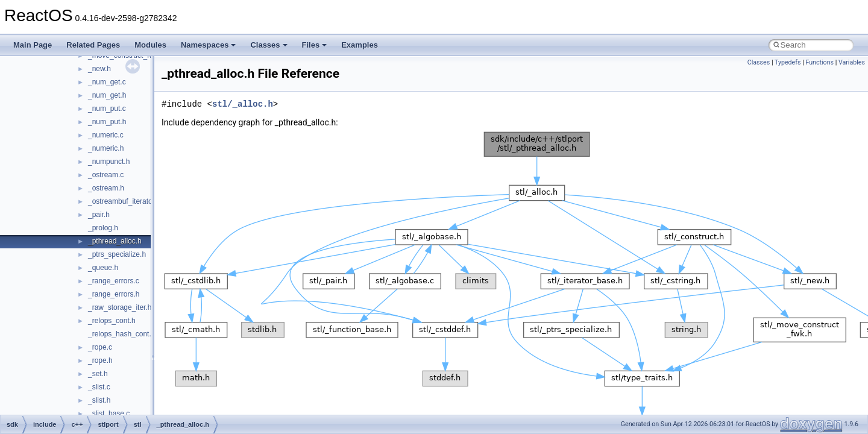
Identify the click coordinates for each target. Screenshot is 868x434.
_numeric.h (106, 148)
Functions (819, 62)
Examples (360, 45)
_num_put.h (107, 122)
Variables (852, 62)
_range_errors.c (114, 281)
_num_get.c (107, 82)
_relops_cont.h (112, 321)
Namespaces (209, 45)
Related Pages (93, 45)
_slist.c (99, 387)
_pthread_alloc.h (115, 241)
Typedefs (788, 62)
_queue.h (103, 268)
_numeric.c (106, 135)
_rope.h (100, 360)
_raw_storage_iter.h (120, 307)
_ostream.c (106, 175)
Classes (269, 45)
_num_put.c (107, 108)
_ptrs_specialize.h (117, 254)
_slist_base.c (109, 414)
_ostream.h (106, 188)
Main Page (33, 45)
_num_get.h (107, 95)
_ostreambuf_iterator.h (124, 201)
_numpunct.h (109, 162)
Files (315, 45)
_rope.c (100, 347)
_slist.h (99, 400)
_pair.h (99, 215)
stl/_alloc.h (243, 104)
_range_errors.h (114, 294)
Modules (150, 45)
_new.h (99, 69)
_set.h (98, 374)
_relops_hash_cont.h (121, 334)
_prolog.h (103, 228)
